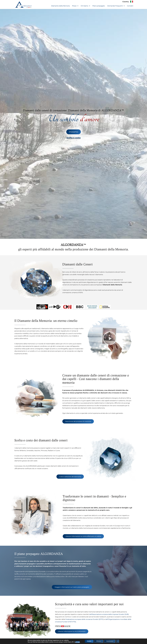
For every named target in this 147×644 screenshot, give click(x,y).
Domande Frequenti (116, 6)
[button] (75, 6)
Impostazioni (111, 641)
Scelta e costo (74, 138)
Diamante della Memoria (60, 6)
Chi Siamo (85, 6)
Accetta (87, 641)
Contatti (130, 6)
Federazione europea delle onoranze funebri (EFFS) (85, 621)
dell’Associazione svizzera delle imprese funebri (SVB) (109, 616)
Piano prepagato (99, 6)
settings (74, 642)
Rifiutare (98, 641)
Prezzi (75, 6)
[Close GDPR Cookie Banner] (120, 641)
